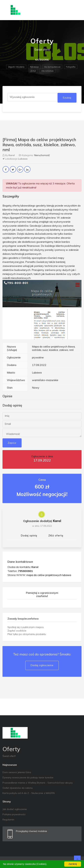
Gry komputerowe (52, 67)
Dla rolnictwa (48, 71)
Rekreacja (34, 67)
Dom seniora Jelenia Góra (17, 772)
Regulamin (8, 820)
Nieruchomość (42, 155)
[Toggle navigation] (77, 10)
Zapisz (12, 443)
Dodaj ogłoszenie (42, 665)
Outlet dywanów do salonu (18, 788)
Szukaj (67, 98)
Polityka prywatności (14, 814)
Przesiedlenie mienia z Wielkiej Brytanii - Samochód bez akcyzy (38, 783)
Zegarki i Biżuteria (16, 67)
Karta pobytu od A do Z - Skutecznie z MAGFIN (29, 793)
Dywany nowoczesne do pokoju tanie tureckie (28, 777)
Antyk (33, 71)
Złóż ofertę (56, 536)
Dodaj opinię (29, 536)
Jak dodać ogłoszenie (15, 809)
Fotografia (71, 67)
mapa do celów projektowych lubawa (49, 575)
